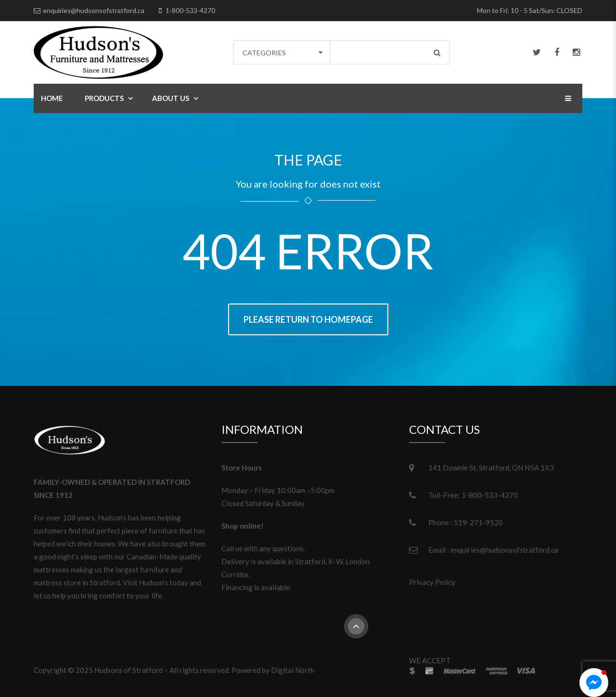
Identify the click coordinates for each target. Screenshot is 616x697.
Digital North (293, 670)
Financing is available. (256, 587)
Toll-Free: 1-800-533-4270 (473, 495)
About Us (171, 98)
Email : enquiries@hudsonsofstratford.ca (493, 550)
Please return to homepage (308, 319)
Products (104, 98)
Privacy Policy (432, 582)
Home (52, 98)
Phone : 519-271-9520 (466, 522)
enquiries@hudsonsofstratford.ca (94, 10)
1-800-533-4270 (190, 10)
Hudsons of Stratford (128, 670)
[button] (594, 683)
